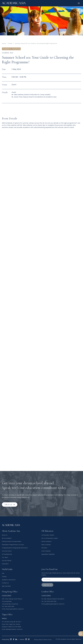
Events (10, 43)
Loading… (33, 298)
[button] (79, 3)
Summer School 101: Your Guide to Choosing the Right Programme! (36, 43)
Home (4, 43)
